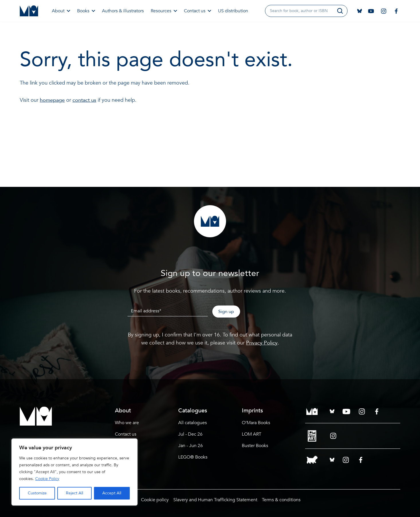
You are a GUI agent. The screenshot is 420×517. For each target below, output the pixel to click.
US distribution (233, 11)
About (61, 11)
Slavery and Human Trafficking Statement (215, 500)
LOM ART (252, 434)
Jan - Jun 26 (191, 446)
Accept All (112, 493)
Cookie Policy (47, 479)
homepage (52, 100)
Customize (37, 493)
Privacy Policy (262, 343)
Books (86, 11)
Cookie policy (155, 500)
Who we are (127, 423)
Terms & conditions (281, 500)
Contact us (198, 11)
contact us (84, 100)
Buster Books (255, 446)
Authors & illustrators (123, 11)
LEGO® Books (193, 457)
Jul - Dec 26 (190, 434)
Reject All (74, 493)
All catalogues (193, 423)
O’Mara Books (256, 423)
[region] (74, 472)
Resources (164, 11)
